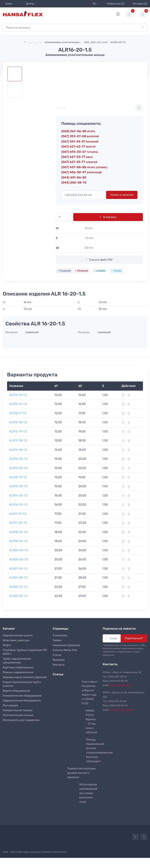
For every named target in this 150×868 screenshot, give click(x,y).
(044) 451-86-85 (74, 177)
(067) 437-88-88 (84, 167)
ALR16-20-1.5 (18, 495)
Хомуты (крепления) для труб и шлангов (22, 684)
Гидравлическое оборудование (22, 701)
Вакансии (59, 660)
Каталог (9, 629)
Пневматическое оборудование (22, 696)
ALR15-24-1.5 (18, 486)
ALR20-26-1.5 (19, 559)
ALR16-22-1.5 (18, 505)
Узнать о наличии (122, 195)
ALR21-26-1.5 (18, 569)
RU (93, 4)
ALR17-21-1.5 (18, 514)
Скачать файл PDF (99, 260)
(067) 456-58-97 (82, 172)
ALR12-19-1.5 (18, 431)
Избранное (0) (114, 4)
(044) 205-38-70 (74, 182)
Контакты (59, 665)
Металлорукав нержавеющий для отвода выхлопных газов (88, 793)
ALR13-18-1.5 (18, 441)
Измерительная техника (18, 710)
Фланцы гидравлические (18, 672)
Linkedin (100, 271)
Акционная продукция (66, 645)
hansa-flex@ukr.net (120, 685)
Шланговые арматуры (16, 640)
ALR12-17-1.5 (18, 413)
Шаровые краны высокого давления (25, 677)
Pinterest (82, 271)
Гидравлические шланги (18, 635)
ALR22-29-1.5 (19, 596)
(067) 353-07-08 (80, 136)
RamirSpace (61, 852)
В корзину (108, 217)
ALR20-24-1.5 (19, 550)
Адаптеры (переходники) (18, 668)
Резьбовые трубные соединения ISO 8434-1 (25, 652)
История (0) (139, 4)
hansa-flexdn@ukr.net (122, 710)
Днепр (28, 4)
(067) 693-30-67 (80, 152)
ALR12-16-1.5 (18, 404)
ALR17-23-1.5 (18, 523)
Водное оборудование (16, 691)
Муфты (7, 645)
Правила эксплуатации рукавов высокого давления (82, 773)
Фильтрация (10, 705)
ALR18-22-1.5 (18, 532)
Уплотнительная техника (18, 715)
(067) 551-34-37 (80, 141)
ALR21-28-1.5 (18, 578)
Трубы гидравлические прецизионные (17, 661)
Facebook (64, 271)
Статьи (57, 655)
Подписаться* (134, 638)
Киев (7, 4)
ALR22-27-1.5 (18, 587)
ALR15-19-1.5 (18, 477)
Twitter (117, 271)
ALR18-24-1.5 (18, 541)
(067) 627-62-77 (79, 147)
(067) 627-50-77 (77, 157)
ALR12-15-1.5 (18, 395)
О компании (60, 635)
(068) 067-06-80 (78, 131)
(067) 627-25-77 (79, 162)
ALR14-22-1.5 (18, 468)
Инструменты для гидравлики (21, 720)
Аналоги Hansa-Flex (65, 650)
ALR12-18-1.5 (18, 422)
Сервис (57, 640)
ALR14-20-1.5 (18, 459)
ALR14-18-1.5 (18, 450)
